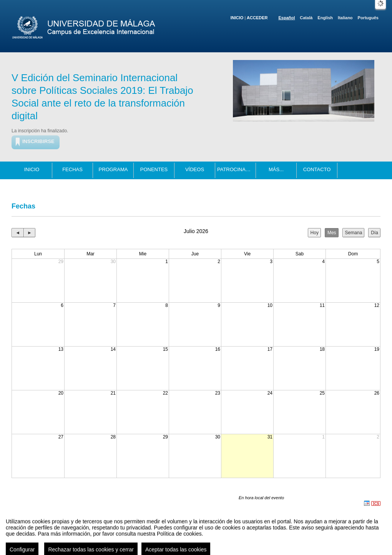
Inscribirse (38, 141)
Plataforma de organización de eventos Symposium (200, 541)
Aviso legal (120, 541)
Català (306, 18)
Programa (113, 169)
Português (368, 18)
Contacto (317, 169)
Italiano (345, 18)
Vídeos (195, 169)
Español (287, 18)
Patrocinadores (237, 169)
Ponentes (154, 169)
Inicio (237, 18)
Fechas (72, 169)
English (325, 18)
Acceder (257, 18)
